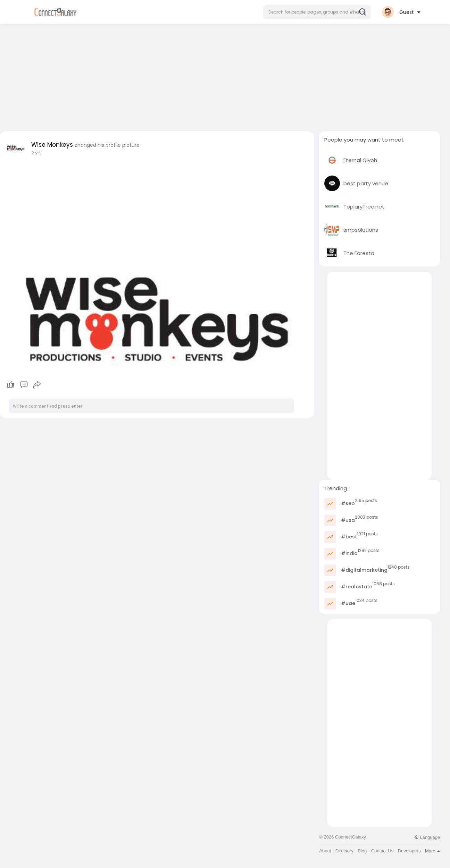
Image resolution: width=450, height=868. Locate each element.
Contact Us (382, 851)
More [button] (432, 851)
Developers (409, 851)
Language (427, 837)
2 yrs (36, 153)
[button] (317, 12)
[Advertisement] (225, 76)
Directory (344, 851)
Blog (362, 851)
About (325, 851)
